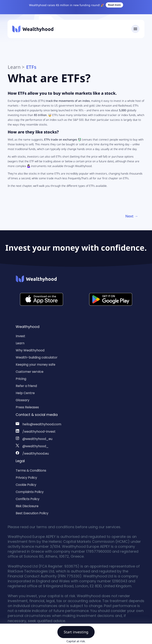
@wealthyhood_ (35, 446)
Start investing (76, 632)
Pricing (21, 379)
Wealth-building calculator (37, 357)
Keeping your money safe (35, 365)
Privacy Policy (26, 478)
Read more (114, 5)
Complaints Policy (30, 492)
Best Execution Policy (32, 513)
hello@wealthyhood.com (42, 424)
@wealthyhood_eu (37, 439)
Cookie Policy (26, 485)
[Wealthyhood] (33, 29)
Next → (132, 216)
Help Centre (25, 393)
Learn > (16, 67)
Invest (20, 336)
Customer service (29, 372)
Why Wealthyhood (30, 350)
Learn (20, 343)
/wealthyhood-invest (39, 432)
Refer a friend (26, 386)
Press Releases (27, 407)
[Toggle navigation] (135, 29)
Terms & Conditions (31, 471)
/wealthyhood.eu (36, 454)
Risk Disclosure (27, 506)
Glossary (22, 400)
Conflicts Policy (28, 499)
